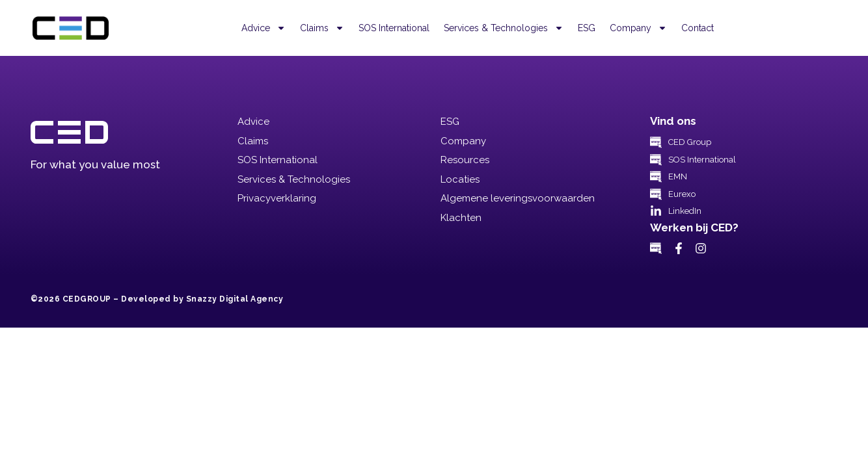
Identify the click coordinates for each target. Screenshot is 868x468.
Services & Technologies (504, 28)
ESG (587, 28)
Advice (264, 28)
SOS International (394, 28)
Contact (698, 28)
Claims (322, 28)
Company (638, 28)
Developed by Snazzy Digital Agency (202, 299)
